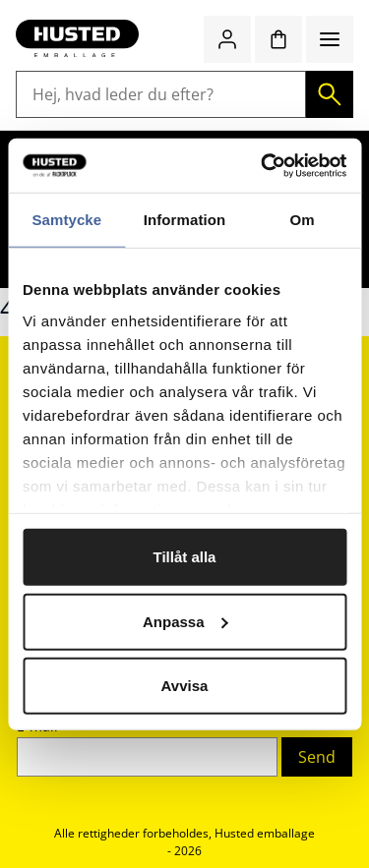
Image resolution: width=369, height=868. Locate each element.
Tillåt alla (185, 557)
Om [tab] (303, 220)
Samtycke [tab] (66, 220)
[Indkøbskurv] (278, 39)
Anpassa (185, 621)
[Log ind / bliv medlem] (227, 39)
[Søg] (330, 94)
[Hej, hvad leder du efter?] (161, 94)
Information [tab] (185, 220)
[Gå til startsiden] (77, 39)
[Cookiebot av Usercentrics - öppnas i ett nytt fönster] (263, 165)
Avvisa (185, 686)
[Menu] (330, 39)
